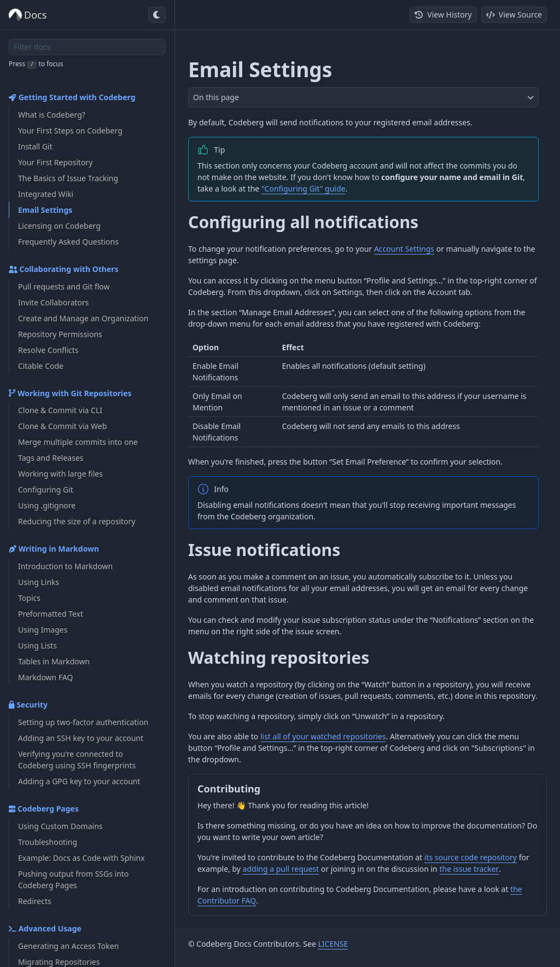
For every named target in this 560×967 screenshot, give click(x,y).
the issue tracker (469, 869)
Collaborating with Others (64, 269)
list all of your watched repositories (323, 736)
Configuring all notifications (303, 222)
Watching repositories (279, 658)
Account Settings (404, 249)
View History (443, 15)
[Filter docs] (87, 47)
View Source (514, 15)
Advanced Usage (45, 928)
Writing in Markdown (54, 549)
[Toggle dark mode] (157, 15)
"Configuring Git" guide (304, 189)
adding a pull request (281, 869)
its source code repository (471, 857)
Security (28, 705)
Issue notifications (264, 550)
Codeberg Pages (44, 809)
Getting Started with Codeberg (72, 97)
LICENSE (333, 944)
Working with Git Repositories (70, 393)
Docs (28, 15)
